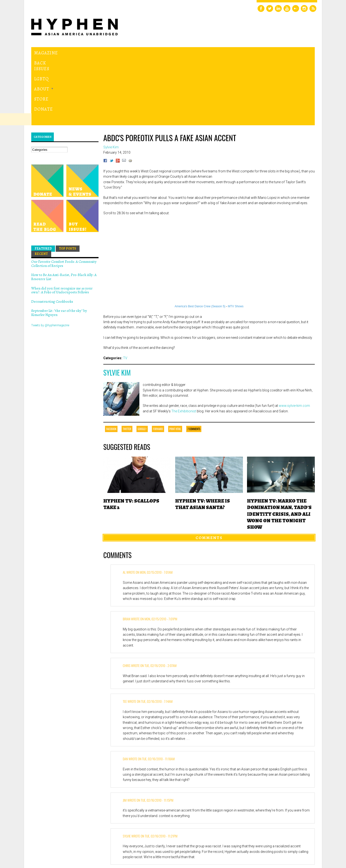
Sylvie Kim (117, 306)
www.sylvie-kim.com (294, 340)
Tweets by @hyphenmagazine (50, 259)
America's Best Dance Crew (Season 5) (200, 240)
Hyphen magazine (54, 844)
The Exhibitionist (184, 345)
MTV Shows (236, 240)
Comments (209, 471)
